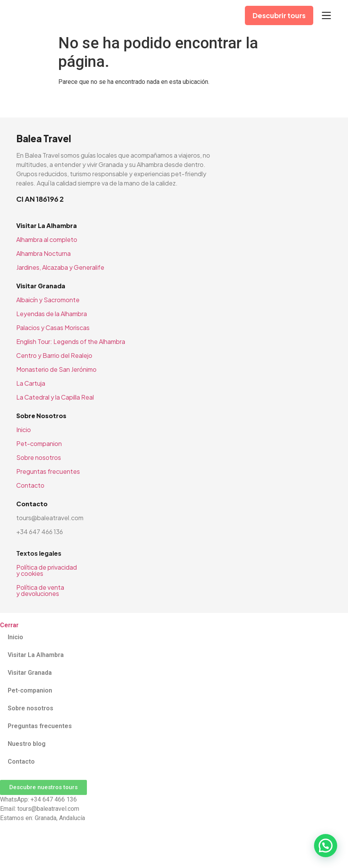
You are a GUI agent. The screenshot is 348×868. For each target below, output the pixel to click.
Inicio (24, 430)
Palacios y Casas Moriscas (53, 328)
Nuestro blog (27, 744)
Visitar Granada (30, 673)
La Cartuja (31, 383)
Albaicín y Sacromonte (48, 300)
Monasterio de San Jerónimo (56, 369)
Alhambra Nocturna (43, 253)
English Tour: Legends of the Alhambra (71, 341)
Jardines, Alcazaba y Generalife (60, 267)
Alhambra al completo (47, 239)
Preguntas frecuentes (48, 471)
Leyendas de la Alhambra (52, 314)
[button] (326, 846)
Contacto (30, 485)
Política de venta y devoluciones (40, 590)
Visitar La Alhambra (36, 655)
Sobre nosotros (39, 457)
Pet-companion (39, 443)
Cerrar (9, 625)
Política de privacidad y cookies (47, 570)
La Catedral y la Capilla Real (55, 397)
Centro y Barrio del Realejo (54, 355)
